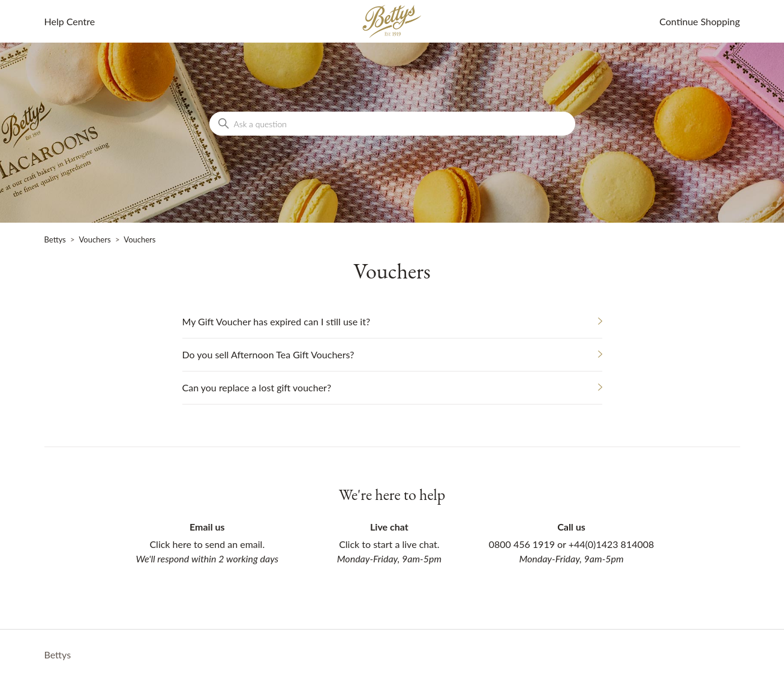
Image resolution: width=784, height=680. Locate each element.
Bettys (55, 239)
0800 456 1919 (522, 544)
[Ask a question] (392, 124)
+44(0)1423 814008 (612, 544)
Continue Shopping (699, 21)
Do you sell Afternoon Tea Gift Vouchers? (268, 354)
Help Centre (70, 21)
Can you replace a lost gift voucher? (257, 387)
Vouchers (94, 239)
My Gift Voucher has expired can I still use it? (277, 321)
